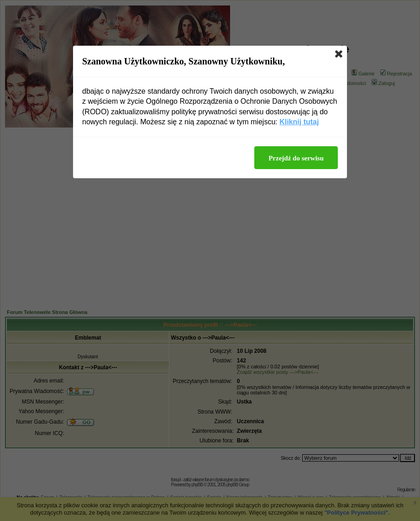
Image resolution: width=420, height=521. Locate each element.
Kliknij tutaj (299, 122)
